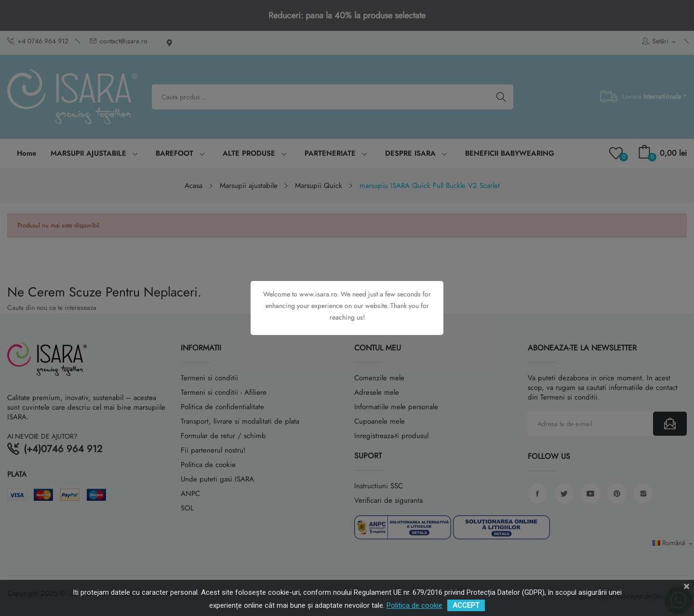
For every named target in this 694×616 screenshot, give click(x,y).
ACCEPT (466, 605)
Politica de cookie (414, 605)
